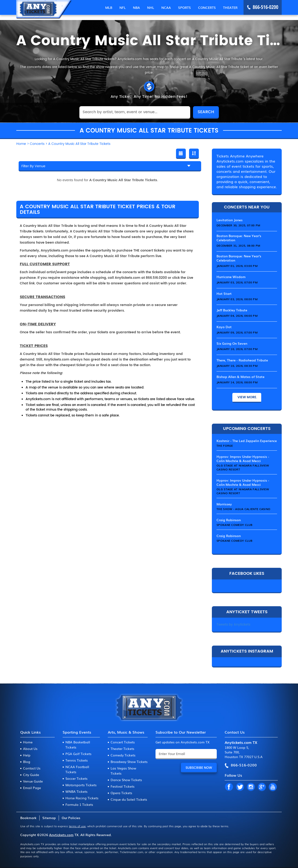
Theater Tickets (122, 749)
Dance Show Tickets (126, 780)
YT (273, 787)
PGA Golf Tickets (78, 754)
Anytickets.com (61, 835)
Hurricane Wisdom (231, 277)
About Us (30, 749)
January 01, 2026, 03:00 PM (237, 266)
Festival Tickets (123, 786)
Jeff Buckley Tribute (232, 310)
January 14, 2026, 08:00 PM (237, 382)
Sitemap (49, 818)
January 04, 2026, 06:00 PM (237, 316)
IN (251, 787)
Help (27, 755)
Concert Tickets (123, 742)
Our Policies (71, 818)
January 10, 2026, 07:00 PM (237, 349)
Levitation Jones (230, 220)
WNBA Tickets (76, 791)
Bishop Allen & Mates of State (240, 377)
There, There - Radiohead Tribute (242, 360)
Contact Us (32, 768)
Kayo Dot (224, 327)
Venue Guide (33, 781)
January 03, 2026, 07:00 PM (237, 282)
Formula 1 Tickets (79, 804)
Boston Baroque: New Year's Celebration (239, 238)
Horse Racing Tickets (82, 798)
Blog (27, 762)
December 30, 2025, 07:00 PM (238, 225)
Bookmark (28, 818)
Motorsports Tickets (81, 785)
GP (262, 787)
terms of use (77, 826)
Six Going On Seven (232, 343)
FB (229, 787)
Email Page (32, 788)
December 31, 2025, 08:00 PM (238, 245)
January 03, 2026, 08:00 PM (237, 299)
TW (240, 787)
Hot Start (224, 293)
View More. (247, 397)
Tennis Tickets (77, 760)
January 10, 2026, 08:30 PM (237, 366)
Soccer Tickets (76, 778)
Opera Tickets (121, 793)
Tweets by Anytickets (233, 625)
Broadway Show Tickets (129, 762)
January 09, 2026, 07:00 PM (237, 332)
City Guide (31, 775)
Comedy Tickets (123, 755)
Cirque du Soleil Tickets (129, 799)
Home (28, 742)
